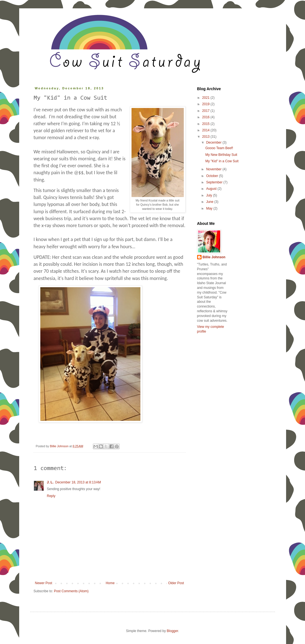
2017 (206, 111)
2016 (206, 117)
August (212, 189)
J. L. (50, 482)
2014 (206, 130)
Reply (51, 496)
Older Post (176, 583)
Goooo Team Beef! (219, 148)
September (215, 182)
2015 (206, 124)
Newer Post (44, 583)
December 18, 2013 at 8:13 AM (78, 482)
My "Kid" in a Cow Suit (222, 161)
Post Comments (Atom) (71, 591)
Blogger (173, 631)
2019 (206, 104)
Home (110, 583)
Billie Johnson (214, 257)
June (210, 202)
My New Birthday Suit (221, 155)
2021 (206, 98)
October (212, 176)
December (214, 142)
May (210, 208)
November (214, 169)
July (209, 195)
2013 (206, 137)
